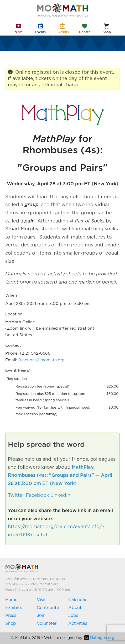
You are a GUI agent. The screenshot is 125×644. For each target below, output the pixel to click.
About (75, 608)
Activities (78, 623)
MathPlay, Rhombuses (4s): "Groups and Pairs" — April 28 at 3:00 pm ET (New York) (60, 475)
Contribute (48, 608)
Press (11, 616)
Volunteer (47, 623)
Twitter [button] (16, 496)
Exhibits (14, 608)
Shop (11, 623)
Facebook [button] (37, 496)
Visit (41, 600)
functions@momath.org (41, 360)
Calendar (77, 600)
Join (41, 616)
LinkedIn (60, 496)
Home (11, 600)
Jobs (73, 616)
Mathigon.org (99, 638)
